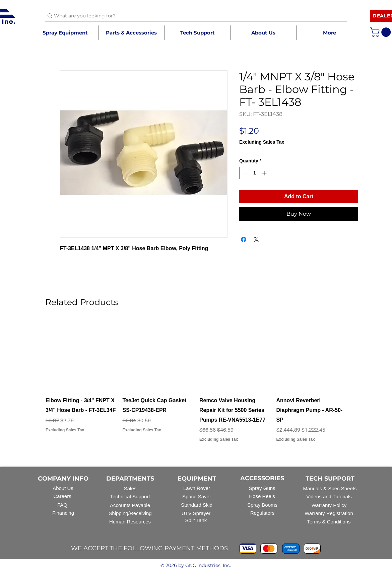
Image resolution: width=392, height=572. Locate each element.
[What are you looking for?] (193, 16)
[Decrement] (244, 173)
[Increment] (265, 173)
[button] (131, 33)
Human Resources (130, 522)
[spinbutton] (255, 173)
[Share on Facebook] (244, 239)
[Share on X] (256, 239)
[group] (196, 386)
